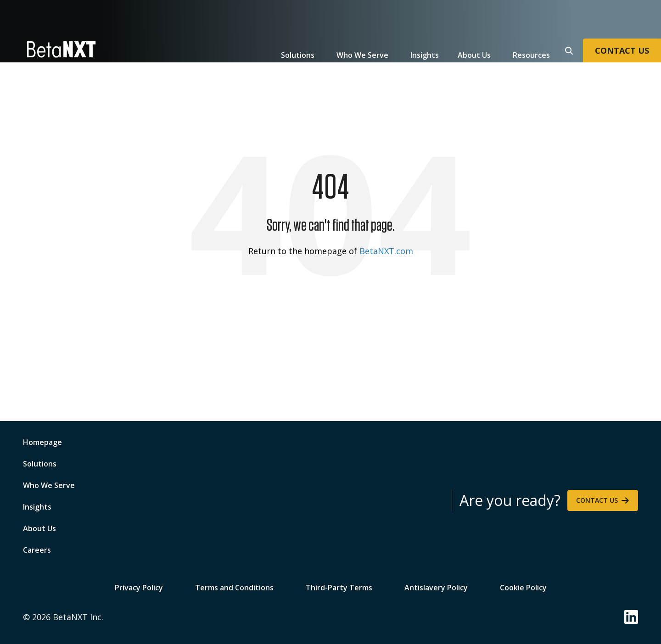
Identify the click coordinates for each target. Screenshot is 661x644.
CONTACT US (622, 50)
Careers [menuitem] (37, 550)
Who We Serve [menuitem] (49, 485)
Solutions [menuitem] (40, 464)
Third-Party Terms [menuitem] (339, 587)
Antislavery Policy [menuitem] (436, 587)
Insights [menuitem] (37, 507)
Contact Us (597, 500)
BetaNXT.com (386, 251)
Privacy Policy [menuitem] (139, 587)
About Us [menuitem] (39, 528)
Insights (425, 55)
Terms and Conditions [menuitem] (234, 587)
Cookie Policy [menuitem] (523, 587)
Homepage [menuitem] (42, 442)
